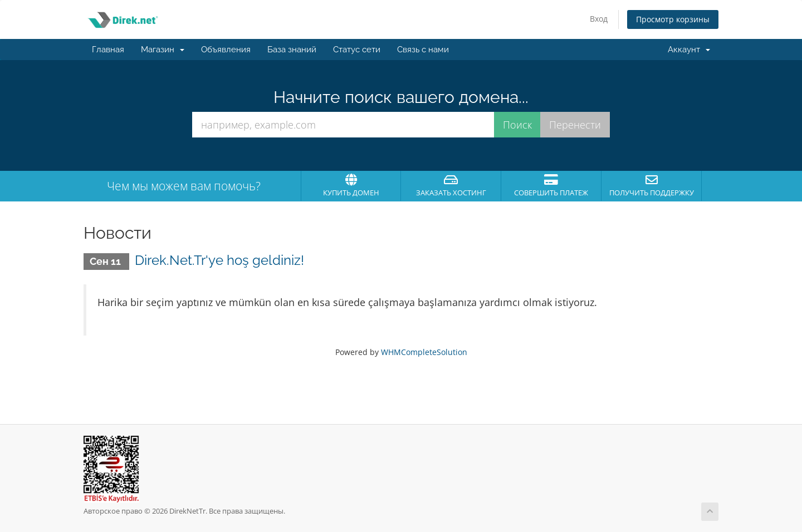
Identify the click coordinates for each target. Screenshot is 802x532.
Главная (108, 50)
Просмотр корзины (673, 19)
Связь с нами (423, 50)
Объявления (226, 50)
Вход (599, 19)
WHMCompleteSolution (424, 352)
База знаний (292, 50)
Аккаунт (689, 50)
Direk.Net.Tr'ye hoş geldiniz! (219, 260)
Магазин (163, 50)
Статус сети (357, 50)
